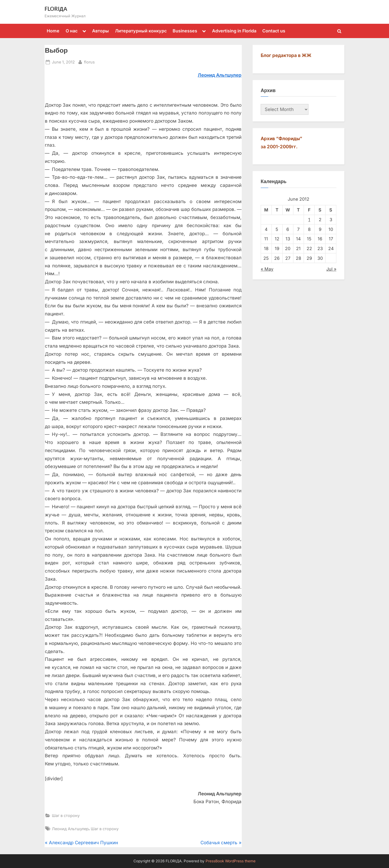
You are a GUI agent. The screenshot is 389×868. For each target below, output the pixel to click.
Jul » (331, 269)
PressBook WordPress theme (231, 861)
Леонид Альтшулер (70, 829)
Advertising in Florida (234, 31)
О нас (72, 31)
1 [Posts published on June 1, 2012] (309, 220)
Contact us (274, 31)
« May (267, 269)
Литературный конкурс (141, 31)
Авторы (100, 31)
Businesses (185, 31)
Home (53, 31)
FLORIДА (56, 9)
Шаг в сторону (66, 815)
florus (89, 61)
